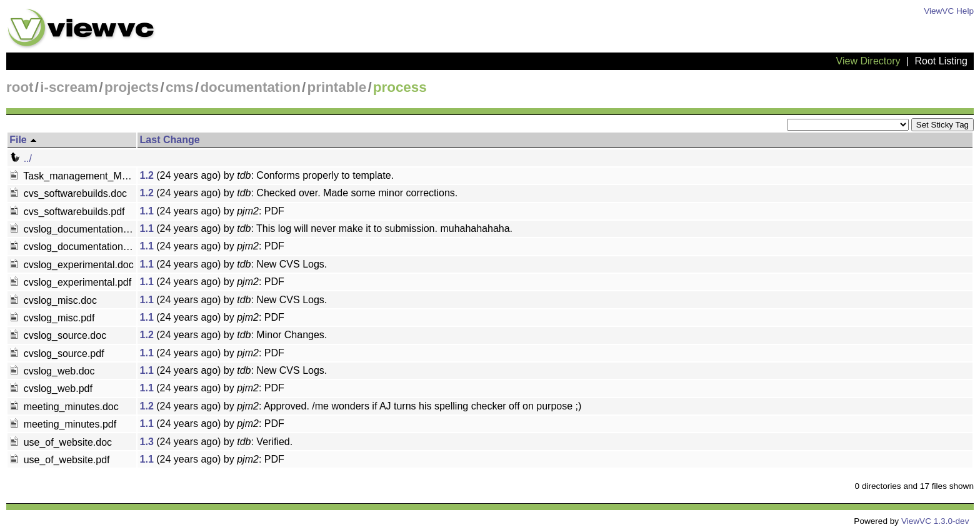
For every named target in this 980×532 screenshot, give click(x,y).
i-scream (69, 87)
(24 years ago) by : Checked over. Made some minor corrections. (299, 193)
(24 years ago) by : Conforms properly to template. (267, 175)
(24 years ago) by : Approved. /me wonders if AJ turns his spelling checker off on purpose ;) (361, 406)
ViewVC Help (949, 11)
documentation (250, 87)
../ (21, 158)
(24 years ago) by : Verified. (217, 442)
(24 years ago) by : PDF (212, 211)
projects (132, 87)
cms (180, 87)
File (23, 140)
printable (337, 87)
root (20, 87)
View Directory (868, 61)
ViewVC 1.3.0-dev (935, 521)
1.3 (147, 442)
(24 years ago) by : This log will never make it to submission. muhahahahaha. (327, 228)
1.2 (147, 175)
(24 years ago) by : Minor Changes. (234, 335)
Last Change (170, 140)
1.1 (147, 211)
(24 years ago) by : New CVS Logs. (234, 264)
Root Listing (942, 61)
